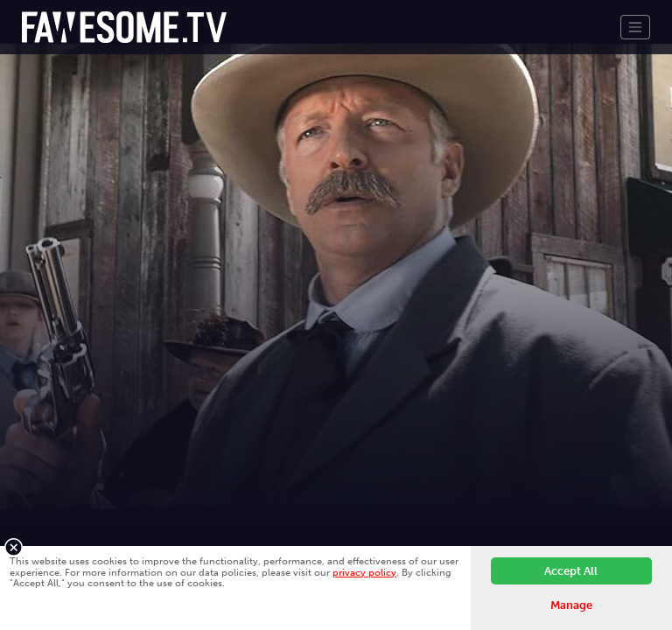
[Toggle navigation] (635, 27)
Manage (571, 605)
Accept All (571, 571)
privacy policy (364, 572)
